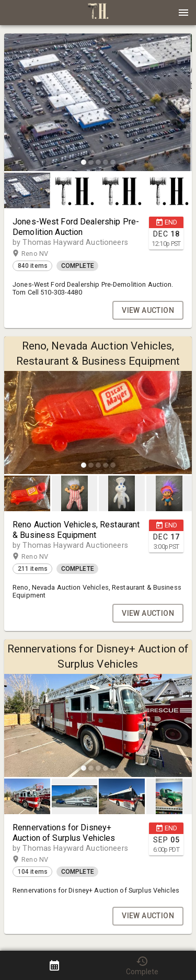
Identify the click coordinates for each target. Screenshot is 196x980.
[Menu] (183, 13)
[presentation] (98, 13)
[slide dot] (84, 162)
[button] (98, 16)
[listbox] (98, 104)
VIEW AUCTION (148, 310)
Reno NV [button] (45, 254)
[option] (98, 104)
